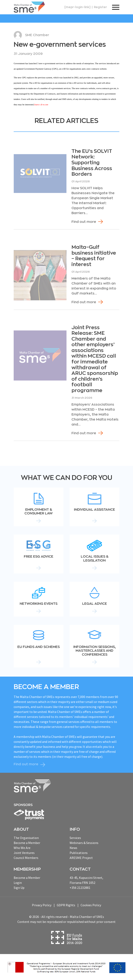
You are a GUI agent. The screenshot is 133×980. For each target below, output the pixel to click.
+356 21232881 (80, 888)
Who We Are (22, 848)
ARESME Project (81, 858)
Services (75, 838)
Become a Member (27, 843)
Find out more (84, 222)
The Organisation (26, 838)
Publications (79, 853)
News (73, 848)
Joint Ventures (24, 853)
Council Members (26, 858)
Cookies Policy (91, 905)
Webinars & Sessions (84, 843)
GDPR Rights (66, 905)
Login (18, 883)
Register (100, 7)
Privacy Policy (42, 905)
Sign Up (19, 888)
